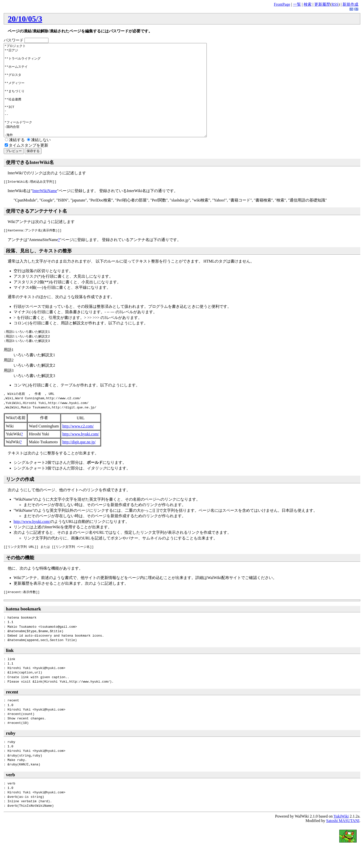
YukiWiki (341, 835)
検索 (308, 4)
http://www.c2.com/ (78, 445)
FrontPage (282, 4)
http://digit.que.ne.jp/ (79, 460)
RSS (335, 4)
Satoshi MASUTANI (343, 839)
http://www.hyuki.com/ (81, 453)
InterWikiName (45, 209)
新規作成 (350, 4)
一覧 (297, 4)
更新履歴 (322, 4)
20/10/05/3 (25, 19)
